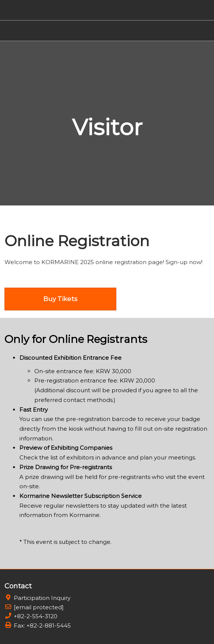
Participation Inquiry (42, 598)
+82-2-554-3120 (36, 616)
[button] (60, 299)
